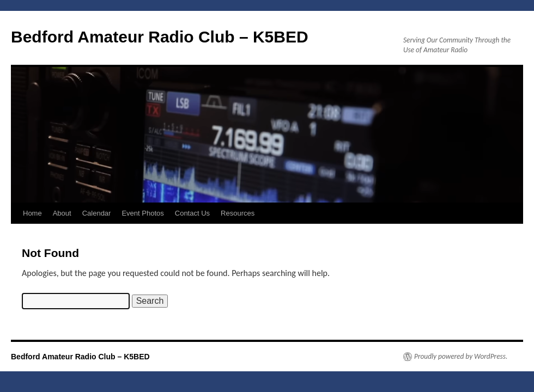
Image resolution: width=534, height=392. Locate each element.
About (62, 213)
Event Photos (142, 213)
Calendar (97, 213)
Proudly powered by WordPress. (461, 357)
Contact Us (192, 213)
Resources (238, 213)
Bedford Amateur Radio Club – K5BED (160, 37)
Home (32, 213)
